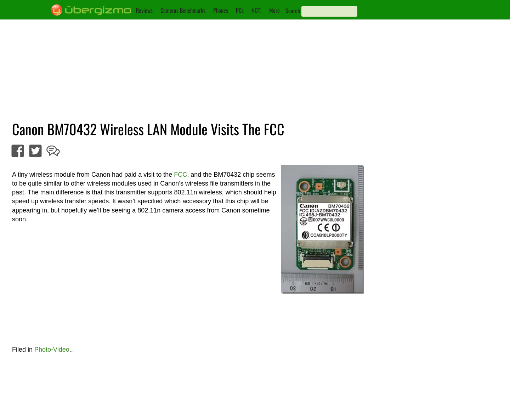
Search (293, 11)
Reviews (144, 10)
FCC (180, 175)
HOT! (256, 10)
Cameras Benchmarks (183, 10)
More (274, 10)
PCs (240, 10)
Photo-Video (52, 350)
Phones (221, 10)
